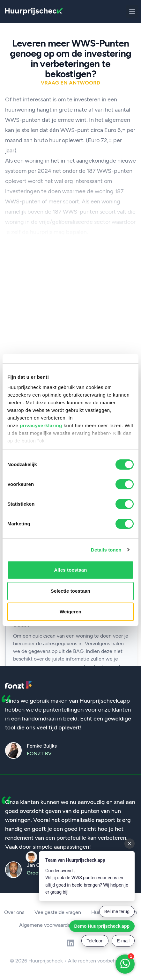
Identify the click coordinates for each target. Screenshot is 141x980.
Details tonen (106, 550)
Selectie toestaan (70, 591)
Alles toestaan (70, 570)
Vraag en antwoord (71, 83)
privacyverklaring (41, 425)
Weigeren (70, 612)
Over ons (14, 912)
